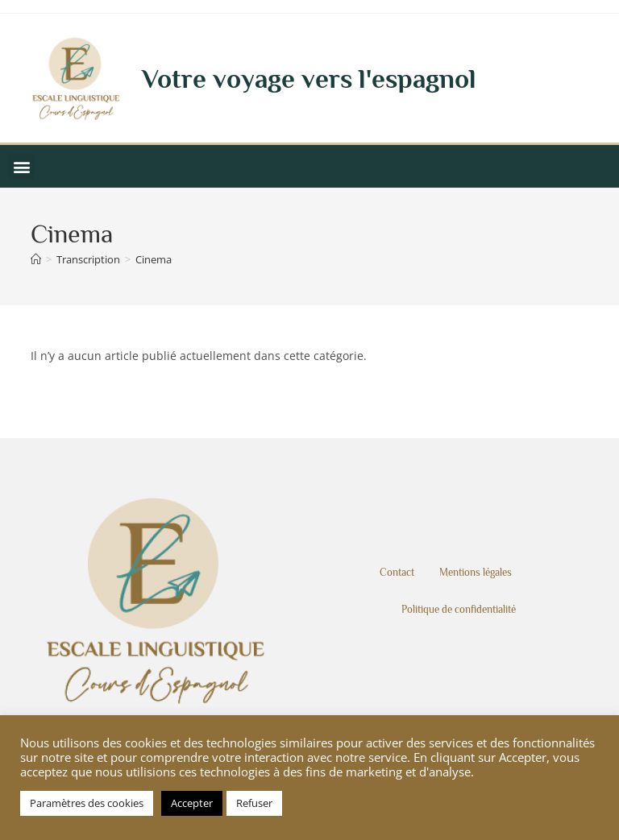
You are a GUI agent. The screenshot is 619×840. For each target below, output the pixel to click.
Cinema (154, 259)
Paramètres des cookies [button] (87, 803)
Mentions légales (476, 572)
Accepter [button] (192, 803)
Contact (397, 572)
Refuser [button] (254, 803)
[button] (21, 166)
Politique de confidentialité (459, 609)
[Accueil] (36, 259)
